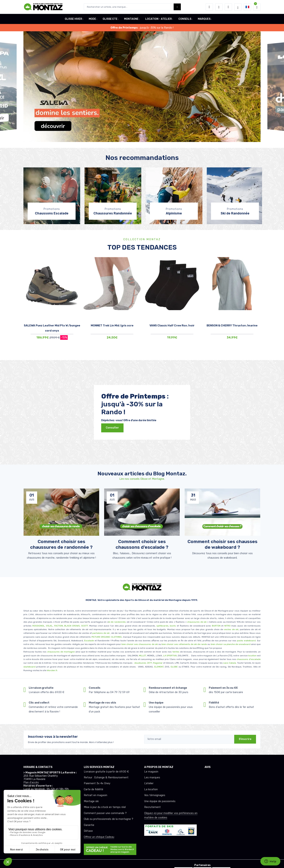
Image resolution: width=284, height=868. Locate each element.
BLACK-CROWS (72, 626)
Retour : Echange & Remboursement (106, 778)
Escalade (89, 641)
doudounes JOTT (143, 663)
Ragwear (158, 663)
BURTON (216, 626)
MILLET (142, 656)
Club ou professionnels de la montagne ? (109, 819)
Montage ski (91, 801)
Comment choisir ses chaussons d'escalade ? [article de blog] (142, 544)
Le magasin (151, 772)
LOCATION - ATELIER (159, 19)
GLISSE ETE (110, 19)
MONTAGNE (131, 19)
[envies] (219, 7)
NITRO (227, 626)
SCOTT (85, 626)
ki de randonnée (117, 622)
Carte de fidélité (94, 789)
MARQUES (204, 19)
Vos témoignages (155, 795)
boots (173, 626)
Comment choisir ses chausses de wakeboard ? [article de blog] (223, 544)
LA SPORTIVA (170, 656)
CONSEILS (185, 19)
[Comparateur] (228, 7)
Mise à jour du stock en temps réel (105, 807)
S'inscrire (245, 739)
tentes (176, 652)
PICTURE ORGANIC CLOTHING (107, 637)
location (252, 656)
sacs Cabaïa (230, 663)
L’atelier (149, 783)
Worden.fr (52, 670)
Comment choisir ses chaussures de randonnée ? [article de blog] (61, 544)
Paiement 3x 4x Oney (97, 783)
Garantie (89, 825)
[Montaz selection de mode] (238, 7)
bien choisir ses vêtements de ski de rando (184, 644)
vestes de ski (231, 629)
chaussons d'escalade (249, 659)
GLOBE (174, 667)
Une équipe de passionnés (160, 801)
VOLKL (49, 626)
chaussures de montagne (61, 652)
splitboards (162, 626)
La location (151, 789)
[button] (209, 7)
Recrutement (152, 807)
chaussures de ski (197, 622)
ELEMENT (159, 667)
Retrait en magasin (96, 795)
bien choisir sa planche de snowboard (231, 644)
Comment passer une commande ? (105, 813)
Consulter (112, 428)
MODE (92, 19)
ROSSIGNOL (39, 626)
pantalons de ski (101, 633)
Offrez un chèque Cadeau (99, 837)
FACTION (59, 626)
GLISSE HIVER (73, 19)
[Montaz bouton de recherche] (177, 7)
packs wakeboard (246, 641)
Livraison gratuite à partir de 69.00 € (106, 772)
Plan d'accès (31, 782)
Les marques (152, 778)
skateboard (29, 667)
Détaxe (88, 831)
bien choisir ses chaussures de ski (140, 644)
